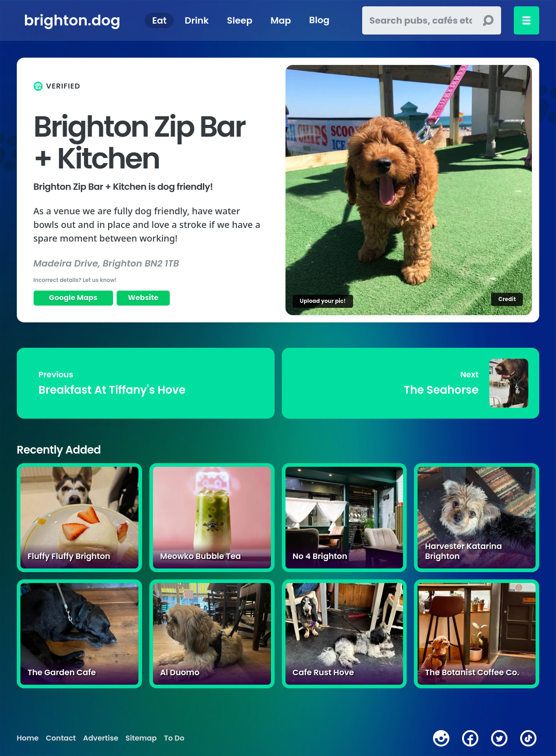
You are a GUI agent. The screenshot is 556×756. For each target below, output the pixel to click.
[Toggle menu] (526, 20)
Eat (159, 20)
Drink (197, 20)
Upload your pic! (323, 301)
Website (143, 298)
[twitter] (499, 738)
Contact (61, 738)
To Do (174, 738)
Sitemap (141, 738)
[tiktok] (528, 738)
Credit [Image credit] (507, 299)
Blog (319, 20)
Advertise (101, 738)
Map (281, 20)
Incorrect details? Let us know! (75, 280)
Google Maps (73, 298)
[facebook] (470, 738)
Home (28, 738)
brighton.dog (72, 20)
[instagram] (441, 738)
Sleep (240, 20)
